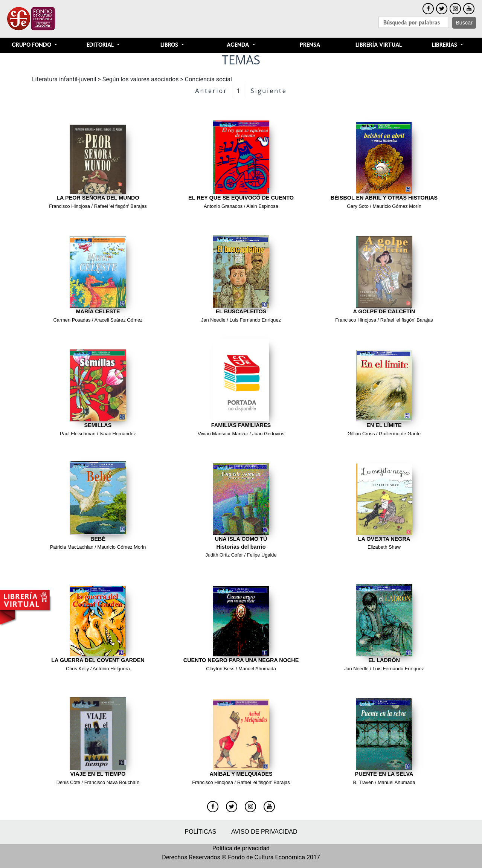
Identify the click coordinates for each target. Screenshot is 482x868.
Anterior (211, 91)
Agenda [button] (239, 45)
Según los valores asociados (141, 79)
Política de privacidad (241, 848)
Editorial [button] (101, 45)
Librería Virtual (379, 45)
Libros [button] (170, 45)
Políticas (200, 832)
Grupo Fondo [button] (32, 45)
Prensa (310, 45)
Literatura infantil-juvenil (64, 79)
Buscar (464, 23)
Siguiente (269, 91)
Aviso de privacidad (264, 832)
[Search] (414, 22)
